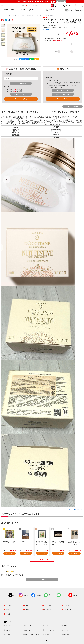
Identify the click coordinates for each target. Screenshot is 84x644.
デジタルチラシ (14, 10)
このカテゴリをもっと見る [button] (42, 560)
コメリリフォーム (30, 626)
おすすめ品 (67, 634)
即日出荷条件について (63, 90)
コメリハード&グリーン (50, 630)
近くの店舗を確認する (21, 83)
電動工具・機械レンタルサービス (33, 634)
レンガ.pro (47, 626)
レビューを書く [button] (42, 579)
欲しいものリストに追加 (72, 106)
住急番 (66, 626)
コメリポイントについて (77, 44)
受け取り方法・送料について (21, 94)
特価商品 (47, 634)
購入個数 (55, 52)
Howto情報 (23, 10)
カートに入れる (21, 99)
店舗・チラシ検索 (32, 10)
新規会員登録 (79, 10)
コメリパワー (67, 630)
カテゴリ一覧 (5, 10)
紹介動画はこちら (48, 29)
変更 (67, 10)
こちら (54, 84)
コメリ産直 (9, 626)
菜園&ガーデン (10, 630)
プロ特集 (8, 634)
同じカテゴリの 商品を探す (76, 509)
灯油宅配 (28, 630)
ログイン (72, 10)
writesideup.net (5, 6)
